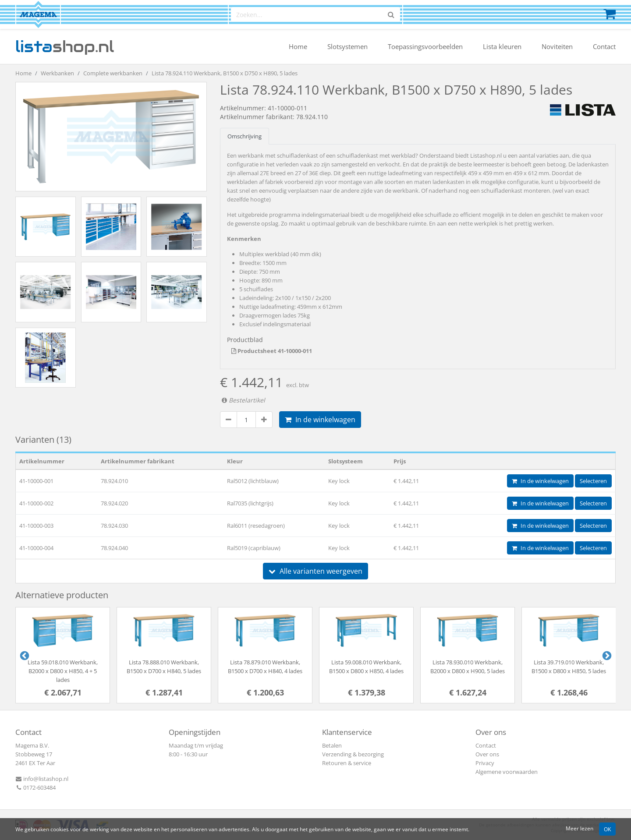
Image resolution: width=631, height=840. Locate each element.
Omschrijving (245, 136)
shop (65, 46)
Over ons (487, 754)
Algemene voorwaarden (507, 772)
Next (606, 655)
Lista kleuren (502, 46)
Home (298, 46)
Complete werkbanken (113, 73)
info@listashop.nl (42, 779)
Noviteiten (557, 46)
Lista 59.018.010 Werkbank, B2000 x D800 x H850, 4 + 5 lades (63, 671)
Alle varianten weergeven (315, 571)
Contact (604, 46)
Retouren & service (347, 763)
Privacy (485, 763)
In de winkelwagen (320, 420)
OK (607, 829)
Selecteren (593, 481)
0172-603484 (35, 787)
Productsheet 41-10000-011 (272, 351)
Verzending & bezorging (353, 754)
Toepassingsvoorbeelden (425, 46)
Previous (24, 655)
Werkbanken (57, 73)
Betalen (332, 745)
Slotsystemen (347, 46)
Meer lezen (580, 828)
